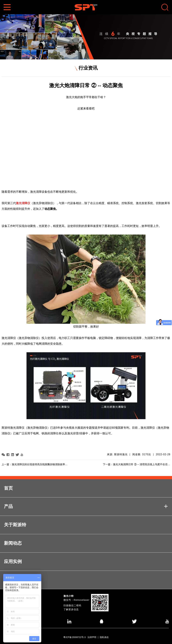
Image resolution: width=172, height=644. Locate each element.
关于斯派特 (15, 525)
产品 (86, 507)
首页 (8, 488)
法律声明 (92, 637)
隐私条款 (104, 637)
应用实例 (13, 562)
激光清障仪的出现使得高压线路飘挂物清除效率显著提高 (43, 464)
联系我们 (13, 580)
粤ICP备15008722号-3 (74, 637)
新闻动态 (13, 543)
